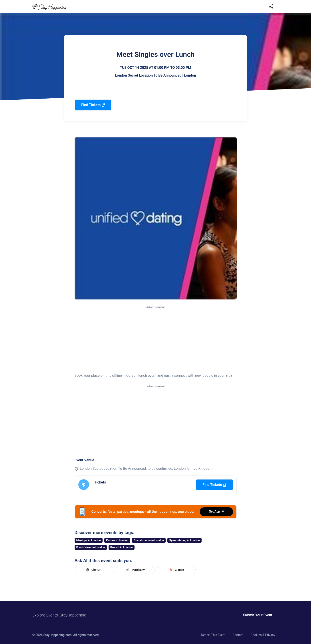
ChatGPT (94, 570)
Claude (176, 570)
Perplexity (135, 570)
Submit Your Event (258, 615)
